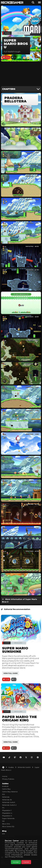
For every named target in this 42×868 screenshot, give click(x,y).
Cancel (26, 862)
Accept (16, 862)
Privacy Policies (16, 857)
